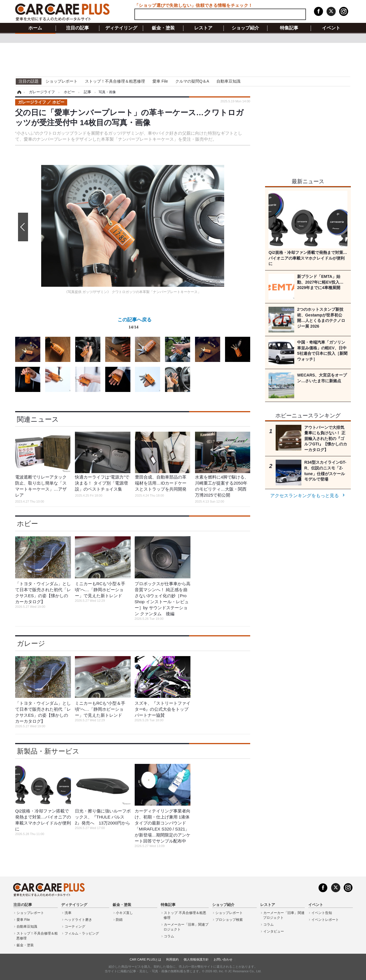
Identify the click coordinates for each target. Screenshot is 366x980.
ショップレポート (61, 81)
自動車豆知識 (228, 81)
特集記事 (289, 28)
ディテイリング (121, 28)
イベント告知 (322, 913)
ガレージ (31, 643)
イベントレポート (325, 920)
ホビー (27, 524)
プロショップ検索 (229, 920)
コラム (169, 936)
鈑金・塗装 (163, 28)
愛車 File (160, 81)
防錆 (119, 920)
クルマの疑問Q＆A (192, 81)
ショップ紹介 (245, 28)
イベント (331, 28)
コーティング (75, 927)
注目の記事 (77, 28)
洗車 (68, 913)
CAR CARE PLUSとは (145, 959)
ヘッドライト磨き (78, 920)
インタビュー (274, 931)
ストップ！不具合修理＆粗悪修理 (115, 81)
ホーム (35, 28)
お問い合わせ (223, 959)
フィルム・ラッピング (82, 933)
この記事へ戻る (135, 324)
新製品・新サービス (48, 751)
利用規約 (172, 959)
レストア (203, 28)
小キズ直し (124, 913)
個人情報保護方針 (196, 959)
